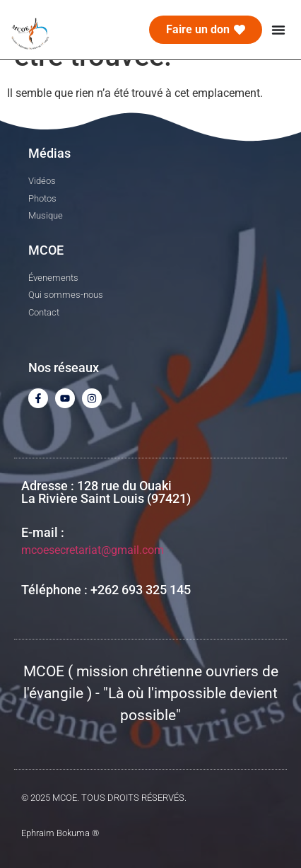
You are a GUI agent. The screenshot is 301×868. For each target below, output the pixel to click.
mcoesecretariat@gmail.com (93, 550)
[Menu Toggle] (278, 30)
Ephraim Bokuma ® (60, 833)
